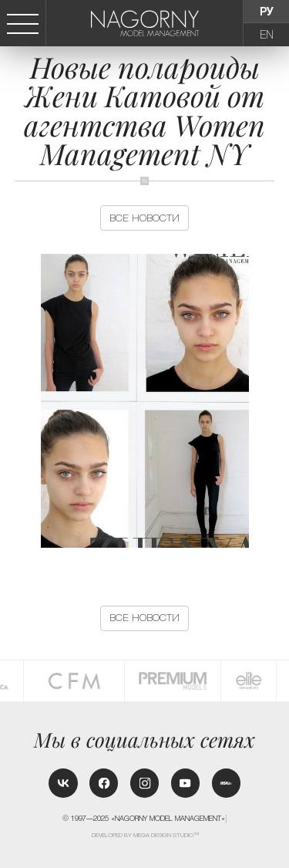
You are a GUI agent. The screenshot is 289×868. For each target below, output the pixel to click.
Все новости (144, 218)
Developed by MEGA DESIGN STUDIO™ (145, 835)
